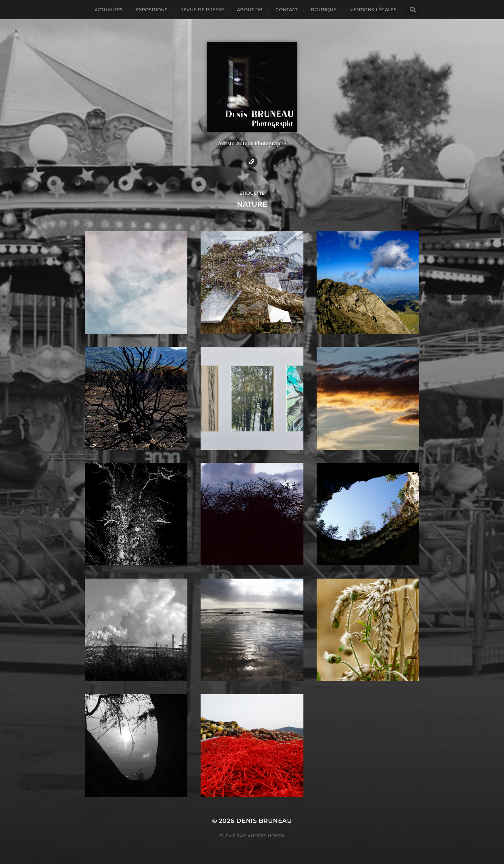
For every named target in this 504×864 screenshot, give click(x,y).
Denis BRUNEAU (264, 821)
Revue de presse (202, 10)
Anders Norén (266, 836)
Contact (287, 10)
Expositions (152, 10)
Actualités (109, 10)
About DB (250, 10)
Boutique (324, 10)
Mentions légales (373, 10)
